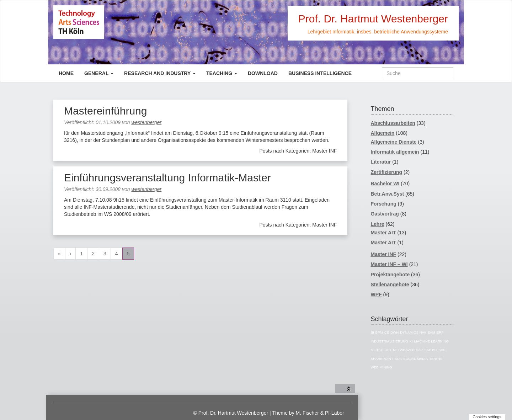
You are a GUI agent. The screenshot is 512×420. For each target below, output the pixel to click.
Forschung (384, 204)
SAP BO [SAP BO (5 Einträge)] (431, 350)
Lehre (378, 224)
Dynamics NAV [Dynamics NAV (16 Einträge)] (413, 332)
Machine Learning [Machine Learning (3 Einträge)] (432, 341)
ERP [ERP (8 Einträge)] (440, 332)
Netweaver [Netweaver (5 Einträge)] (404, 350)
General (99, 73)
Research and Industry (160, 73)
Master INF (384, 254)
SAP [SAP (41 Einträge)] (420, 350)
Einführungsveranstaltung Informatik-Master (167, 178)
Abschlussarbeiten (393, 123)
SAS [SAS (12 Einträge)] (442, 350)
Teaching (222, 73)
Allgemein (383, 133)
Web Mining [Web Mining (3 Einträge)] (382, 367)
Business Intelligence (320, 73)
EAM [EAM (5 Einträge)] (431, 332)
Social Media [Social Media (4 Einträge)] (415, 359)
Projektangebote (390, 275)
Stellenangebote (390, 285)
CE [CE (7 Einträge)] (387, 332)
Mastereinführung (105, 111)
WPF (376, 294)
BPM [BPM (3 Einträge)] (379, 332)
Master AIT (383, 233)
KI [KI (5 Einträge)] (411, 341)
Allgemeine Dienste (394, 142)
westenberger (146, 122)
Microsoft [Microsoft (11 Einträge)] (381, 350)
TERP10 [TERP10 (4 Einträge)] (436, 359)
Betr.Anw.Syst (388, 194)
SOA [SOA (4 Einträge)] (398, 359)
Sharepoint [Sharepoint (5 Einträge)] (382, 359)
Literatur (381, 162)
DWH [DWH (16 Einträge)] (394, 332)
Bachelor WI (385, 184)
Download (263, 73)
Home (66, 73)
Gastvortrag (385, 214)
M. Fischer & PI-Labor (320, 413)
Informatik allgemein (395, 152)
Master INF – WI (389, 264)
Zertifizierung (387, 172)
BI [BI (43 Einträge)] (372, 332)
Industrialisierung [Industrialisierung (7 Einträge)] (390, 341)
